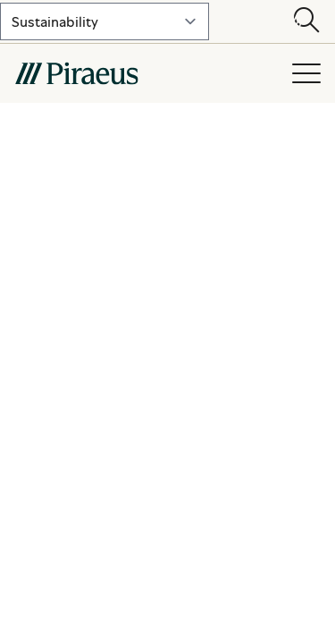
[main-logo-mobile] (144, 73)
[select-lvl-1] (105, 21)
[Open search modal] (306, 21)
